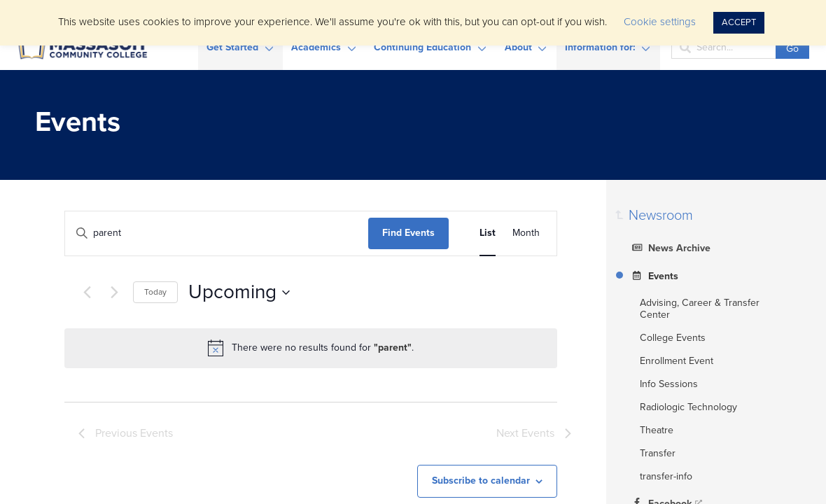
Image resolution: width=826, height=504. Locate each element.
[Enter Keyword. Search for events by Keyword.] (217, 233)
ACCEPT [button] (739, 22)
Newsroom (661, 216)
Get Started (232, 47)
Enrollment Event (677, 361)
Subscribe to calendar (481, 481)
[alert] (311, 348)
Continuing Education (422, 47)
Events (653, 275)
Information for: (600, 47)
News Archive (670, 247)
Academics (316, 47)
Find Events (408, 233)
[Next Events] (114, 293)
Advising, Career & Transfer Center (700, 309)
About (518, 47)
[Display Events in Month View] (526, 233)
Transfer (658, 453)
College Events (673, 338)
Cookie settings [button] (660, 22)
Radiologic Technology (688, 407)
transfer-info (666, 476)
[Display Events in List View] (488, 233)
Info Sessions (669, 384)
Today (155, 292)
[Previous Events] (87, 293)
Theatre (657, 430)
